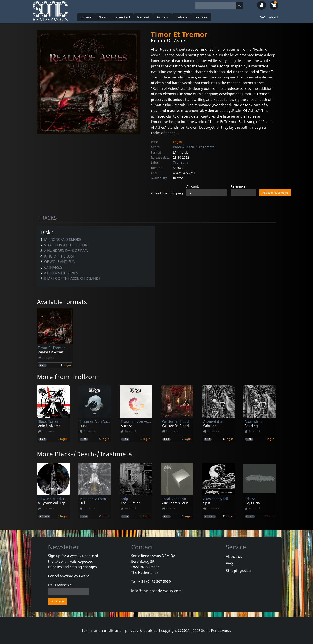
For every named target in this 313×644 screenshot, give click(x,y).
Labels (182, 17)
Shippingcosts (239, 571)
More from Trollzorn (68, 377)
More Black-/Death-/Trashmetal (85, 454)
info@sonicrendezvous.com (156, 591)
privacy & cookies (141, 631)
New (102, 17)
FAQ (263, 17)
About (274, 17)
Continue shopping (167, 193)
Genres (201, 17)
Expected (122, 17)
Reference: (238, 186)
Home (86, 17)
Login (178, 142)
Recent (143, 17)
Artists (163, 17)
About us (234, 557)
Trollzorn (181, 162)
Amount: (193, 186)
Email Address (60, 585)
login (67, 365)
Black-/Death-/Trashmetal (194, 147)
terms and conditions (102, 631)
